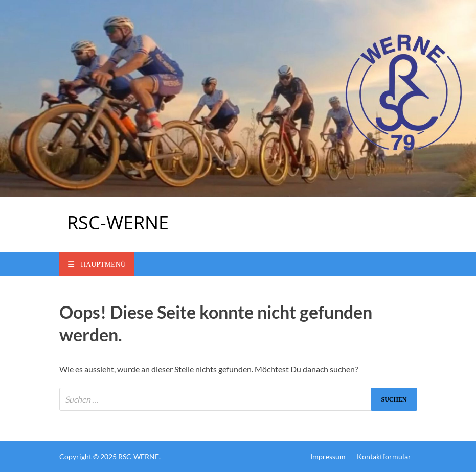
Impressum (328, 456)
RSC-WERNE (118, 222)
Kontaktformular (384, 456)
